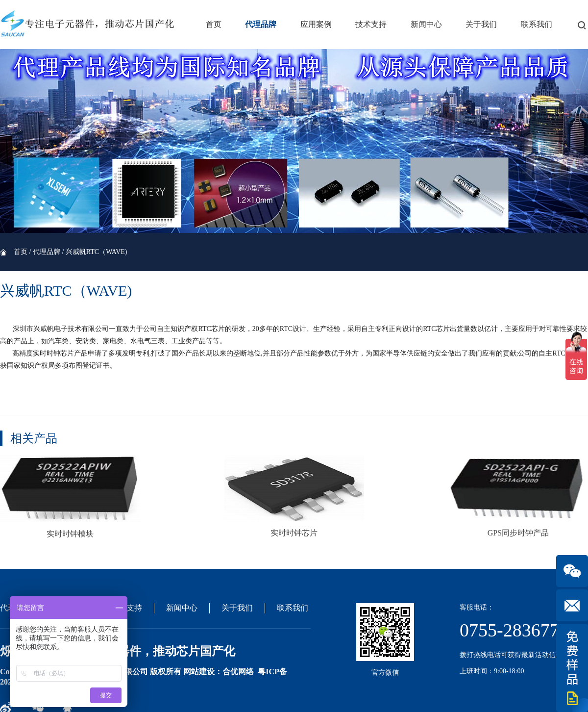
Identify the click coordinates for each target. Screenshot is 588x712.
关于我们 (481, 24)
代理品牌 (261, 24)
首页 (214, 24)
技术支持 (371, 24)
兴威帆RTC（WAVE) (97, 252)
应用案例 (316, 24)
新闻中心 (426, 24)
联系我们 (537, 24)
